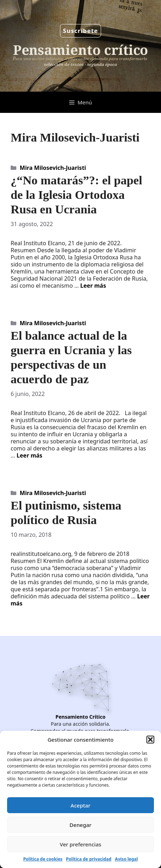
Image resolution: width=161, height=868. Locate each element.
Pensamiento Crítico (81, 717)
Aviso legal (126, 859)
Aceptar (80, 805)
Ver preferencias (80, 844)
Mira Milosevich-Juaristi (53, 168)
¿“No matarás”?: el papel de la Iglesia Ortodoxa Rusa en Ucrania (76, 195)
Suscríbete (81, 31)
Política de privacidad (89, 859)
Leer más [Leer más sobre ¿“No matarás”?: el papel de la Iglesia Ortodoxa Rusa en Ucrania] (93, 286)
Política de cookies (43, 859)
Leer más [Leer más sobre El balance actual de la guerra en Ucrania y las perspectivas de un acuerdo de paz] (30, 455)
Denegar (80, 825)
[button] (150, 740)
